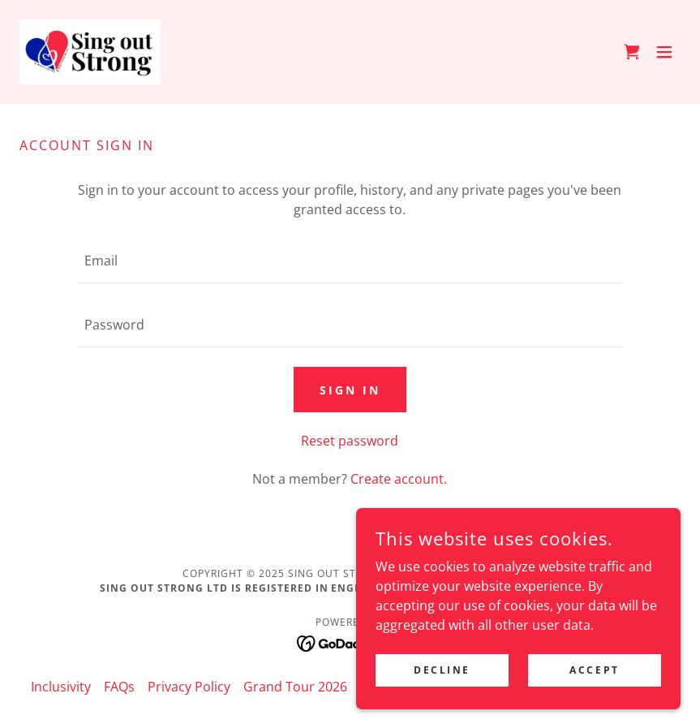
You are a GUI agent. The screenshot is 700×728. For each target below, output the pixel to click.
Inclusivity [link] (61, 687)
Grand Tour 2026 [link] (295, 687)
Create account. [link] (399, 479)
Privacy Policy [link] (189, 687)
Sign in (350, 390)
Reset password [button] (350, 441)
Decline (442, 670)
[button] (664, 52)
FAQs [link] (119, 687)
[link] (90, 52)
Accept (594, 670)
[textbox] (350, 261)
